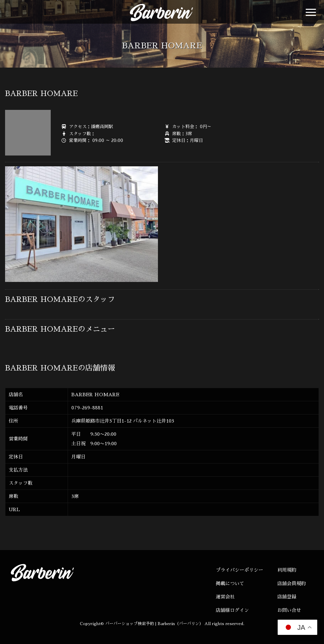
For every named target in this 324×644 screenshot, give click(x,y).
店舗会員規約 (292, 583)
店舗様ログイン (232, 610)
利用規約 (287, 570)
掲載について (230, 583)
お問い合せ (289, 610)
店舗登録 (287, 597)
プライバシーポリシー (239, 570)
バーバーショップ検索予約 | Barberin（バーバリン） (154, 624)
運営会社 (225, 597)
